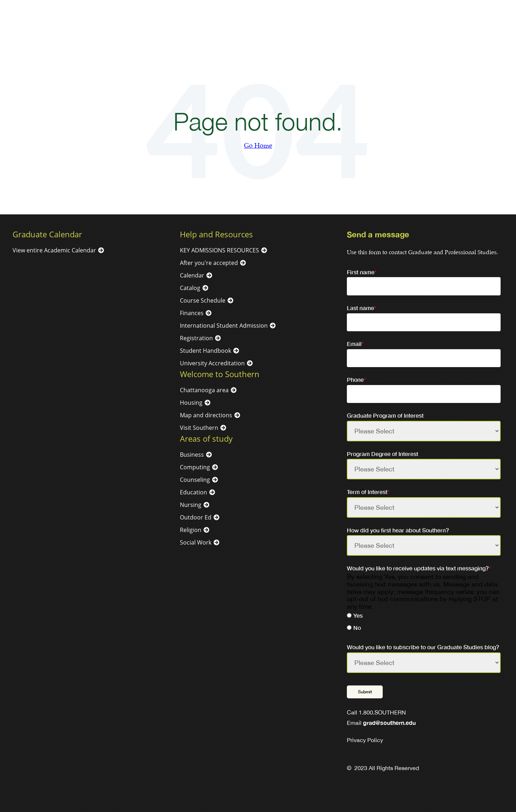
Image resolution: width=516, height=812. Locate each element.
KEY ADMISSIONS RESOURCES (219, 250)
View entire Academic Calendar (54, 250)
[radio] (424, 617)
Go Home (258, 146)
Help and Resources (216, 234)
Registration (196, 338)
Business (192, 455)
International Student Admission (224, 326)
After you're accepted (209, 263)
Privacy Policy (365, 740)
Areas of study (206, 438)
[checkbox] (424, 623)
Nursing (191, 505)
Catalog (190, 288)
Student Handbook (206, 351)
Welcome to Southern (220, 374)
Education (193, 492)
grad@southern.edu (389, 723)
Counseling (195, 480)
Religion (191, 530)
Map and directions (206, 415)
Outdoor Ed (196, 517)
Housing (191, 403)
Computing (195, 467)
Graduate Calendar (47, 234)
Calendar (192, 275)
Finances (192, 313)
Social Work (196, 542)
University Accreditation (212, 363)
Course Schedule (203, 300)
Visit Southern (199, 428)
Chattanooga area (204, 390)
